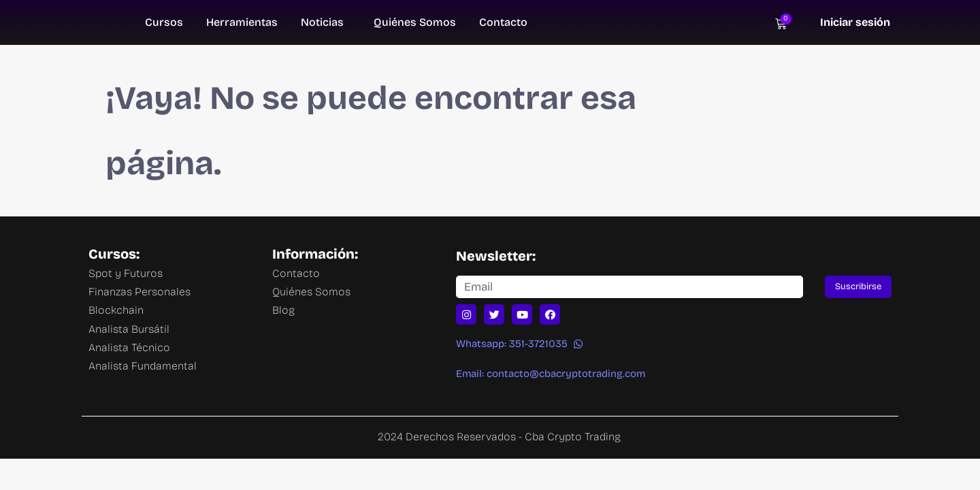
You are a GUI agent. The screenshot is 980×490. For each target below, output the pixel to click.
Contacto (503, 22)
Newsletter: (496, 256)
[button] (519, 344)
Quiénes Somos (415, 22)
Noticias (322, 22)
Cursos (164, 22)
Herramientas (242, 22)
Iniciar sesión (855, 22)
